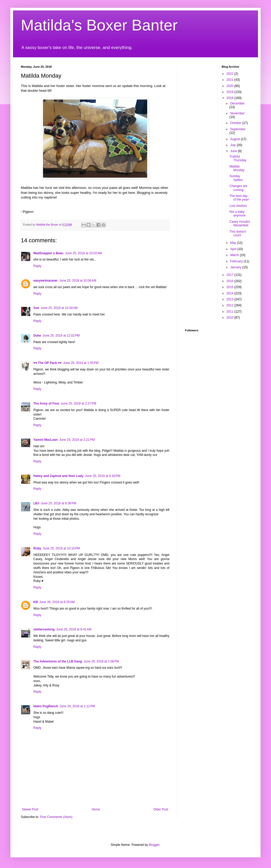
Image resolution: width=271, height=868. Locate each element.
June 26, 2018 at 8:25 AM (57, 602)
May (233, 243)
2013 (230, 299)
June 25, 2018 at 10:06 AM (78, 281)
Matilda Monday (237, 168)
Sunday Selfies (236, 178)
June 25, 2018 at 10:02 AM (83, 253)
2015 (230, 287)
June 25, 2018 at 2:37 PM (79, 404)
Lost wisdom (238, 206)
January (236, 267)
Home (96, 809)
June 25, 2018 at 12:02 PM (61, 336)
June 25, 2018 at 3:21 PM (77, 440)
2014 (230, 293)
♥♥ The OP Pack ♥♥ (47, 363)
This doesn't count (238, 233)
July (233, 145)
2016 (230, 281)
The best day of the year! (239, 198)
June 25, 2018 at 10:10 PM (61, 548)
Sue (36, 308)
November (237, 113)
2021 (230, 80)
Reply (37, 266)
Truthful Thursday (238, 158)
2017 (230, 275)
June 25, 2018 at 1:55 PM (81, 363)
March (235, 255)
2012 (230, 305)
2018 (230, 98)
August (235, 139)
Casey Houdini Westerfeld (239, 224)
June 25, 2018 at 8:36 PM (59, 503)
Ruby (37, 548)
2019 (230, 92)
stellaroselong (44, 629)
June (234, 151)
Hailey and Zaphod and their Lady (58, 476)
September (238, 129)
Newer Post (30, 809)
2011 (230, 312)
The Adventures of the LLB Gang (58, 661)
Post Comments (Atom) (56, 817)
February (237, 261)
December (237, 103)
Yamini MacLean (45, 440)
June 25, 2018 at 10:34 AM (59, 308)
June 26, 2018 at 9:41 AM (74, 629)
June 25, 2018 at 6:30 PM (103, 476)
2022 (230, 74)
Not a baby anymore (237, 214)
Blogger (154, 845)
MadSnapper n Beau (48, 253)
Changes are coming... (238, 188)
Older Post (161, 809)
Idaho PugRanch (46, 706)
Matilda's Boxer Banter (99, 25)
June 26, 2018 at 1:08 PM (101, 661)
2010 (230, 318)
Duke (37, 336)
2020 (230, 86)
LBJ (36, 503)
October (236, 123)
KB (36, 602)
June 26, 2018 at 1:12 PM (77, 706)
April (234, 249)
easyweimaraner (45, 281)
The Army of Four (46, 404)
